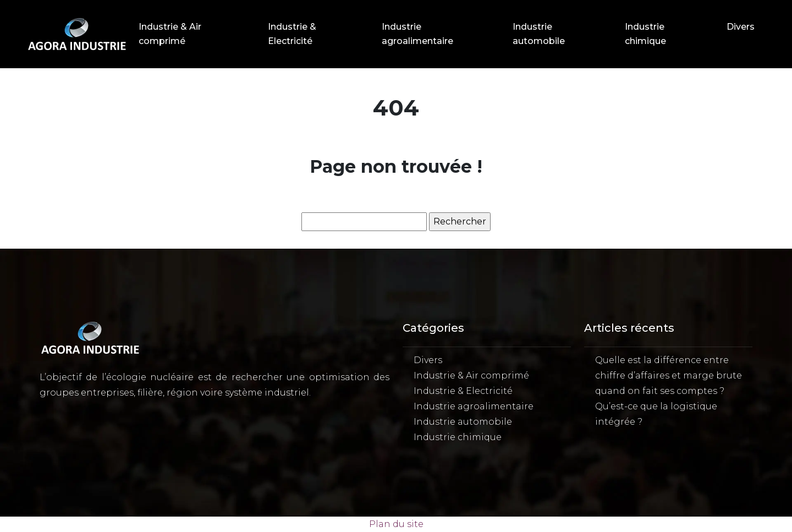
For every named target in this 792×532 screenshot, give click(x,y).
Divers (741, 27)
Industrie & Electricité (292, 34)
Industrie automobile (539, 34)
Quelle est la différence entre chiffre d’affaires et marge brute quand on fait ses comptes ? (669, 375)
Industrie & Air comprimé (170, 34)
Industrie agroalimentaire (417, 34)
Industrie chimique (645, 34)
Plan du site (396, 524)
